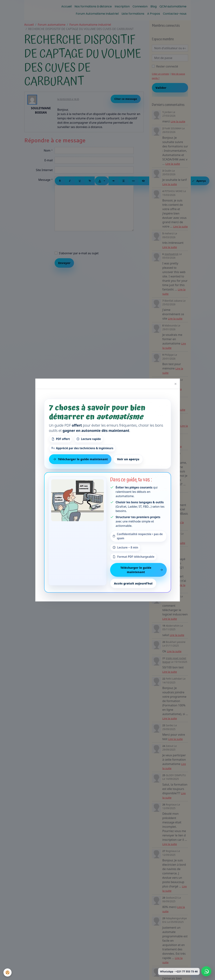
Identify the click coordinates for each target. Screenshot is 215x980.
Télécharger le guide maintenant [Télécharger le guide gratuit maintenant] (80, 459)
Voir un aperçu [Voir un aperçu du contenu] (128, 459)
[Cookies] (8, 972)
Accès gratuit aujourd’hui (133, 583)
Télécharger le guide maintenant (142, 570)
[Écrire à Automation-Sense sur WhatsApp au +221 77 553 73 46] (206, 971)
